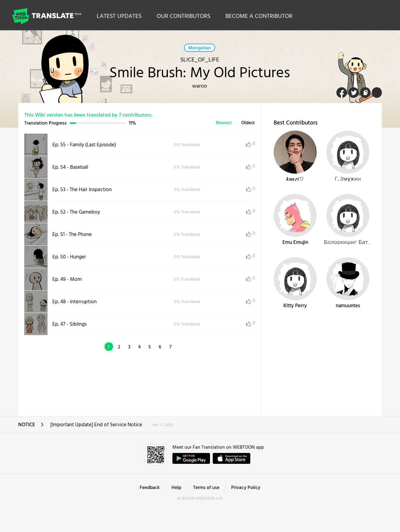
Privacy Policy (246, 488)
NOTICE (31, 427)
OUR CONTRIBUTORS (183, 16)
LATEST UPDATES (119, 16)
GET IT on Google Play (191, 458)
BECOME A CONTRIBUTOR (259, 16)
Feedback (150, 488)
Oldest (248, 123)
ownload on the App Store (232, 458)
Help (176, 488)
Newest (224, 123)
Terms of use (206, 488)
